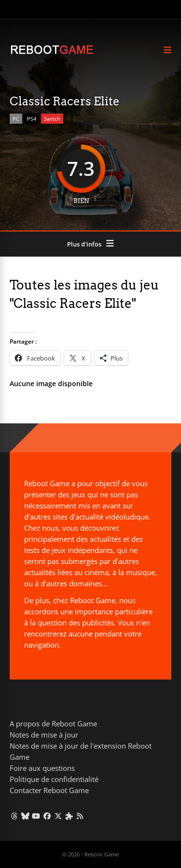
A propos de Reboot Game (53, 723)
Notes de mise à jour (44, 735)
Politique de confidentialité (54, 779)
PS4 (32, 119)
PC (16, 119)
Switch (52, 119)
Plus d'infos (84, 244)
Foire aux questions (42, 768)
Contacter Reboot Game (49, 790)
